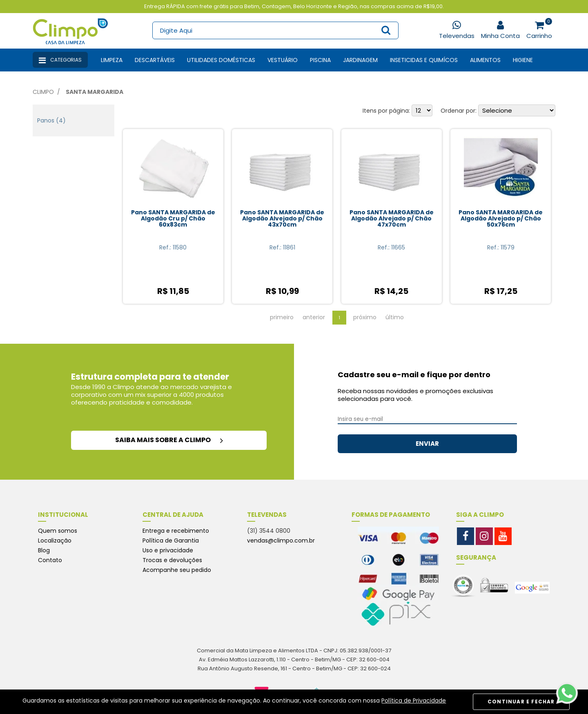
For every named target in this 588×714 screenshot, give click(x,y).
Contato (50, 560)
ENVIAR (427, 444)
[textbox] (275, 30)
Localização (55, 541)
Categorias (60, 60)
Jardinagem (360, 60)
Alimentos (485, 60)
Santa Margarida (95, 92)
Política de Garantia (171, 541)
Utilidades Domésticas (221, 60)
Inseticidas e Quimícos (424, 60)
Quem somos (58, 531)
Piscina (320, 60)
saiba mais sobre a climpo (169, 440)
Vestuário (283, 60)
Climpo (43, 92)
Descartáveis (155, 60)
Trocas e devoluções (172, 560)
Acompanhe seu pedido (177, 570)
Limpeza (112, 60)
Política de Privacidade (414, 701)
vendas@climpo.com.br (281, 541)
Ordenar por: (459, 111)
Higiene (523, 60)
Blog (44, 550)
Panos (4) (51, 120)
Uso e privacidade (168, 550)
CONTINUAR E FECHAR (521, 702)
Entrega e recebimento (176, 531)
